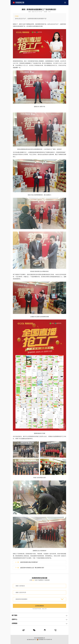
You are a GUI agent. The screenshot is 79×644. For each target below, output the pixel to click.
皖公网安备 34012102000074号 (44, 640)
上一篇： (27, 562)
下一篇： (30, 568)
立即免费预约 (39, 606)
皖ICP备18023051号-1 (32, 640)
